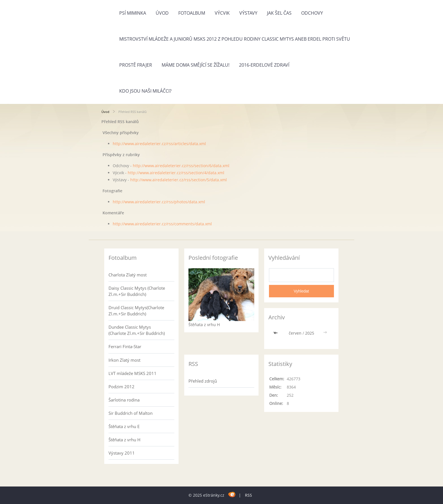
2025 (310, 333)
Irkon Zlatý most (124, 360)
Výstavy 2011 (122, 453)
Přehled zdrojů (203, 381)
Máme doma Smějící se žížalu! (196, 65)
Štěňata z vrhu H (124, 440)
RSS (248, 495)
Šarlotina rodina (124, 400)
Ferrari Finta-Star (125, 346)
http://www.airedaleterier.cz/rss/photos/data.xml (159, 202)
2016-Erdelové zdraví (264, 65)
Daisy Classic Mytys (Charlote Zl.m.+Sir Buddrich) (137, 291)
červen (295, 333)
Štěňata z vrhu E (124, 426)
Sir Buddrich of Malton (131, 413)
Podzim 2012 (121, 387)
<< (276, 333)
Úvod (162, 13)
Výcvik (222, 13)
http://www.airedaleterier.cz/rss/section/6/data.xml (181, 166)
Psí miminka (133, 13)
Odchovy (312, 13)
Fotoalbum (192, 13)
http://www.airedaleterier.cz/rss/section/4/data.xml (176, 173)
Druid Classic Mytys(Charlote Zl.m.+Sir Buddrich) (136, 311)
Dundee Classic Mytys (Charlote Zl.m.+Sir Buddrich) (137, 330)
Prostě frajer (136, 65)
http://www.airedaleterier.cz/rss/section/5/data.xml (179, 180)
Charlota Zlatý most (128, 275)
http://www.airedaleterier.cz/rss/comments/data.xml (162, 224)
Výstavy (248, 13)
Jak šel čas (279, 13)
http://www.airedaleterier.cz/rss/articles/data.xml (159, 144)
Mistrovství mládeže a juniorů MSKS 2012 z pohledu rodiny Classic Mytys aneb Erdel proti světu (235, 39)
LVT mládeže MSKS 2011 (133, 373)
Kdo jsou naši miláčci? (145, 91)
